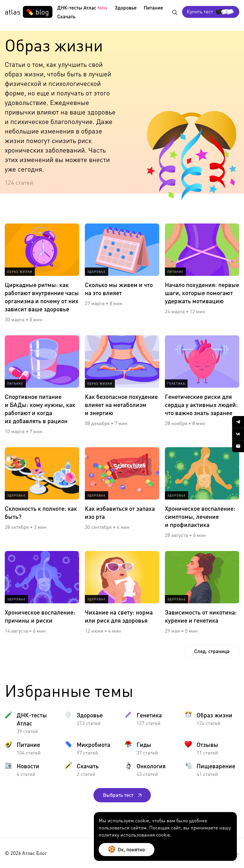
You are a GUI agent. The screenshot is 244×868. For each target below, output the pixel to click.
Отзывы (207, 744)
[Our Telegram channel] (238, 422)
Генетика (149, 715)
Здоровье (126, 7)
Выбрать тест (122, 795)
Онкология (151, 766)
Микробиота (94, 744)
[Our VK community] (238, 434)
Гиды (144, 744)
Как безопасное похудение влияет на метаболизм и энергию (121, 405)
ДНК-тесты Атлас (77, 7)
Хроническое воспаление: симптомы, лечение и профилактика (200, 516)
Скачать (66, 16)
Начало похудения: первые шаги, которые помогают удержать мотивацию (202, 293)
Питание (153, 7)
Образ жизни (214, 715)
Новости (28, 766)
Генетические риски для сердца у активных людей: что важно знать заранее (201, 405)
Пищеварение (216, 766)
